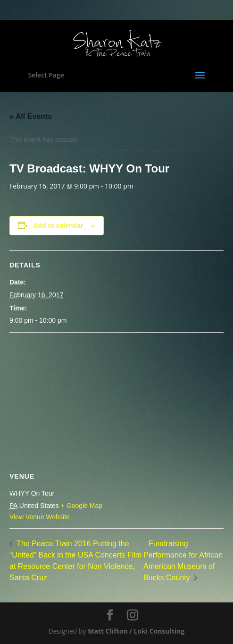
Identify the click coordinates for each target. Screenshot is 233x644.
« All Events (31, 116)
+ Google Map (82, 506)
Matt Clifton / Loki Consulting (136, 631)
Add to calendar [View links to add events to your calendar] (58, 225)
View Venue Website (40, 517)
